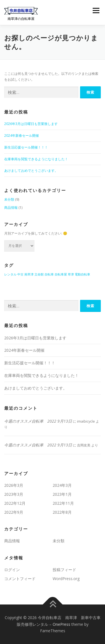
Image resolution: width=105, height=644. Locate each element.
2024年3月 (62, 485)
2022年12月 (15, 503)
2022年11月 (63, 503)
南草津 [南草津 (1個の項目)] (29, 274)
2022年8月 (62, 512)
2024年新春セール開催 (22, 135)
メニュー (96, 11)
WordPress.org (66, 579)
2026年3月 (14, 485)
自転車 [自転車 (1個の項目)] (49, 274)
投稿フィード (64, 570)
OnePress (61, 624)
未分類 (9, 199)
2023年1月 (62, 494)
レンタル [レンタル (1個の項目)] (10, 274)
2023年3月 (14, 494)
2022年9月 (14, 512)
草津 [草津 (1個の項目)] (71, 274)
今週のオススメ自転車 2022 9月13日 (38, 421)
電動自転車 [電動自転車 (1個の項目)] (82, 274)
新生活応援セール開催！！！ (28, 147)
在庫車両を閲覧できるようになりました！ (36, 159)
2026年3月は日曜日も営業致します (31, 124)
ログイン (12, 570)
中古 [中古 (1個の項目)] (20, 274)
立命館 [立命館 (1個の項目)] (39, 274)
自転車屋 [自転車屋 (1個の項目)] (61, 274)
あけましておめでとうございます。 (31, 171)
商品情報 (11, 208)
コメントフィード (20, 579)
